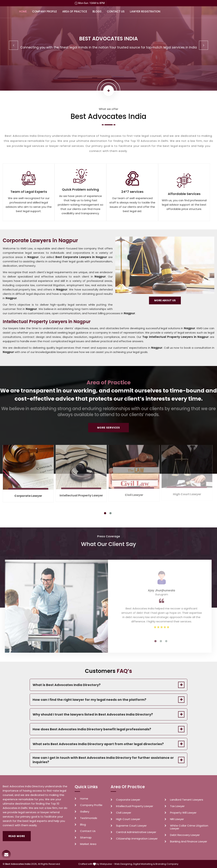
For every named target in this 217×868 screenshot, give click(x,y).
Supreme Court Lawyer (131, 826)
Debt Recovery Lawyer (185, 835)
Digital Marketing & (144, 864)
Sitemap (86, 838)
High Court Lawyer (128, 819)
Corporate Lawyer (128, 800)
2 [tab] (110, 513)
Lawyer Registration (145, 11)
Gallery (85, 812)
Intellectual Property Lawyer (135, 806)
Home (23, 11)
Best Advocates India (18, 864)
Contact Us (116, 11)
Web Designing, (123, 864)
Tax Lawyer (177, 806)
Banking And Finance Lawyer (189, 842)
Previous (13, 45)
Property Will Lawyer (183, 813)
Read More (17, 836)
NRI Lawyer (177, 819)
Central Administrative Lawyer (136, 832)
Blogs (97, 11)
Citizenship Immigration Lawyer (137, 839)
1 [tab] (105, 513)
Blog (83, 825)
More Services (109, 428)
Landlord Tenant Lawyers (187, 800)
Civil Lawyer (124, 813)
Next (204, 45)
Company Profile (45, 11)
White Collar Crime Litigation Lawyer (189, 827)
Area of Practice (75, 11)
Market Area (88, 844)
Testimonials (89, 818)
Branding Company (167, 864)
